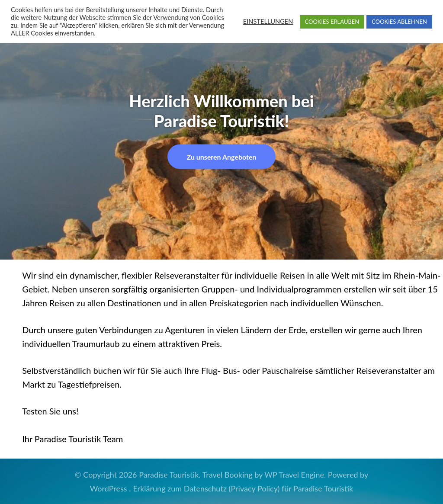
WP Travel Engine (294, 475)
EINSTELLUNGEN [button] (268, 21)
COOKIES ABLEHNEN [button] (399, 22)
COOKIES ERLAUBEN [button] (332, 22)
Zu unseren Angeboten (221, 156)
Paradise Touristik (169, 475)
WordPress (109, 488)
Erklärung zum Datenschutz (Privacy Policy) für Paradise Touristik (243, 488)
